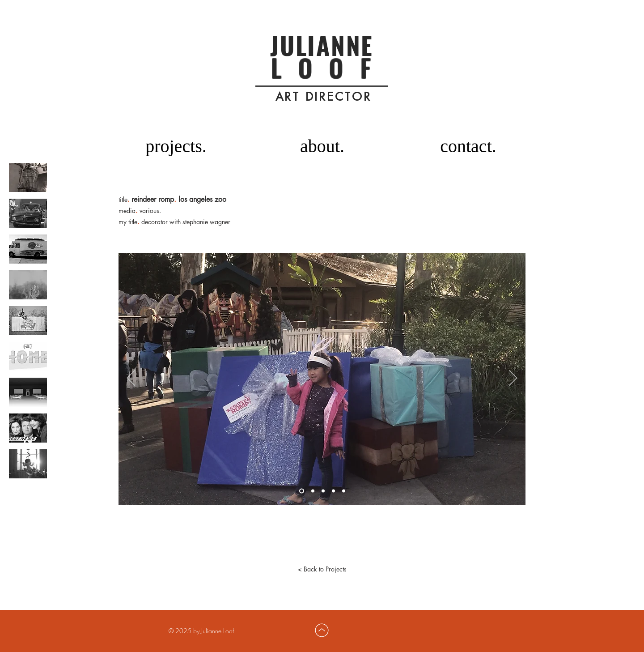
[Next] (513, 379)
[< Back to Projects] (322, 569)
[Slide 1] (302, 491)
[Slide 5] (344, 491)
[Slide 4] (333, 491)
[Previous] (131, 379)
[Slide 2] (313, 491)
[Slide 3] (323, 491)
